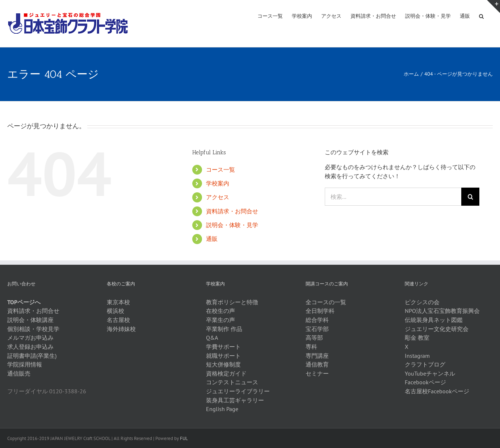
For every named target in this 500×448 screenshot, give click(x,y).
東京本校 (118, 302)
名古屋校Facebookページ (437, 391)
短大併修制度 (223, 364)
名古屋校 (118, 320)
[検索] (470, 197)
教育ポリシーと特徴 (232, 302)
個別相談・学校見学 (33, 329)
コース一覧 (220, 169)
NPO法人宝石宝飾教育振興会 (442, 311)
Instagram (417, 356)
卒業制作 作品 (224, 329)
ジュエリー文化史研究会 (437, 329)
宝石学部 (317, 329)
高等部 (314, 338)
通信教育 (317, 364)
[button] (481, 16)
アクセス (218, 197)
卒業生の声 (220, 320)
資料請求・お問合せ (232, 211)
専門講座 (317, 356)
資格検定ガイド (226, 373)
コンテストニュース (232, 382)
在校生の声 (220, 311)
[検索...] (393, 197)
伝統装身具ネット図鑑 (434, 320)
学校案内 (218, 183)
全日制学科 (320, 311)
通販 (212, 239)
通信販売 (19, 373)
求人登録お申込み (30, 347)
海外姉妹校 (121, 329)
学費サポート (223, 347)
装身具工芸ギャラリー (235, 400)
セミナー (317, 373)
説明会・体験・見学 (232, 225)
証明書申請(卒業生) (32, 356)
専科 (311, 347)
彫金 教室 (417, 338)
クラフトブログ (425, 364)
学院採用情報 (25, 364)
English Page (222, 409)
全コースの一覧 (326, 302)
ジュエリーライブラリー (238, 391)
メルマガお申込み (30, 338)
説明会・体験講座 (30, 320)
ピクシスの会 (422, 302)
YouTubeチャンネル (430, 373)
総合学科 (317, 320)
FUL (184, 438)
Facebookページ (425, 382)
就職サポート (223, 356)
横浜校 (115, 311)
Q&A (212, 338)
